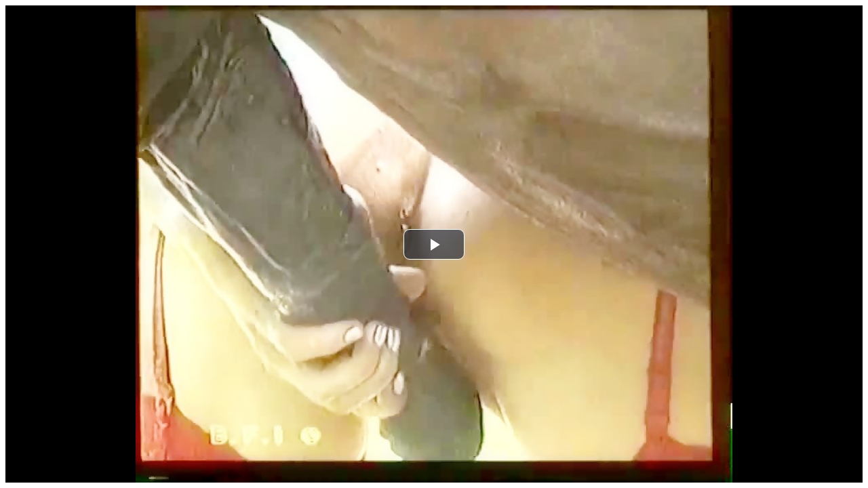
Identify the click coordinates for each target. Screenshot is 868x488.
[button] (434, 244)
